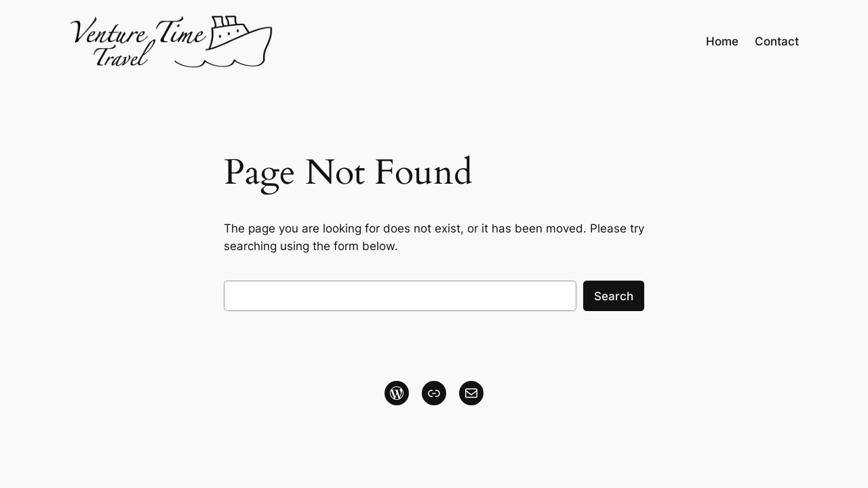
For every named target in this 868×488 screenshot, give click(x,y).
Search (614, 296)
